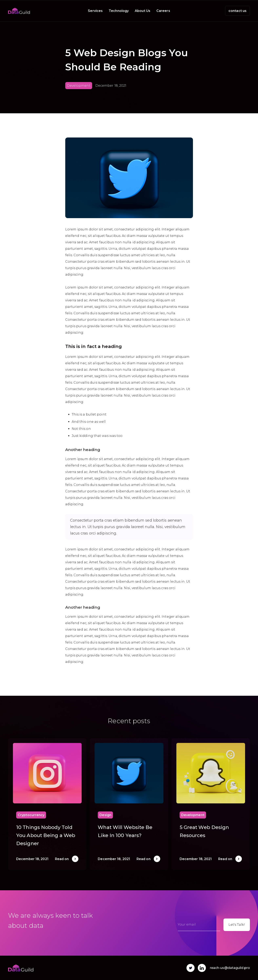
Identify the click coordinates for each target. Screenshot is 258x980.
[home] (19, 11)
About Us (143, 11)
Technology (119, 11)
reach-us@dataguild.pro (230, 968)
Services (95, 11)
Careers (163, 11)
